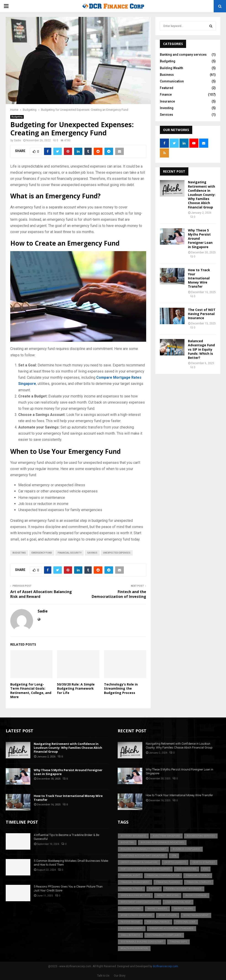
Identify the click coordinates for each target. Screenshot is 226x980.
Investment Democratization (140, 902)
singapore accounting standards (171, 929)
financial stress (131, 889)
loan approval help (178, 902)
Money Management (196, 915)
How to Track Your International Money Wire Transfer (199, 278)
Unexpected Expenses (117, 553)
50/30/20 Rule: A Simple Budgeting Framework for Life (76, 688)
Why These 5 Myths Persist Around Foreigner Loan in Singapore (68, 772)
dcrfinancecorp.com (165, 966)
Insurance (167, 101)
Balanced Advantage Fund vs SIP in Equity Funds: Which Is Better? (201, 349)
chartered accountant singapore (143, 856)
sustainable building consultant (142, 942)
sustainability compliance (164, 935)
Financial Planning (168, 882)
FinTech (154, 889)
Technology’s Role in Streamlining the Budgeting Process (121, 688)
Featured (167, 88)
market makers (157, 909)
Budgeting (17, 117)
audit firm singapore (166, 836)
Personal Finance (158, 922)
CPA (174, 856)
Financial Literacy (198, 876)
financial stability (199, 882)
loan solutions (131, 909)
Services (166, 115)
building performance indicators (162, 842)
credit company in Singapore (139, 862)
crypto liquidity (175, 862)
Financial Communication (163, 876)
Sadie (17, 140)
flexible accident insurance (184, 889)
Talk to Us (103, 976)
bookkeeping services (201, 836)
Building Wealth (171, 68)
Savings (92, 553)
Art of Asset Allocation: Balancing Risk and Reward (41, 594)
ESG (205, 869)
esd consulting (187, 869)
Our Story (120, 976)
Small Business (130, 935)
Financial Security (70, 553)
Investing (167, 108)
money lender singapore (136, 915)
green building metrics (135, 895)
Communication (172, 81)
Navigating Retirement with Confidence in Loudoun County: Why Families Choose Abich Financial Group (202, 194)
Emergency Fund (42, 553)
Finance (166, 95)
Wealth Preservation (134, 948)
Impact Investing (168, 895)
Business (167, 75)
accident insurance (133, 836)
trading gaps (178, 942)
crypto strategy (204, 862)
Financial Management (135, 882)
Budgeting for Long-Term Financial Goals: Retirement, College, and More (31, 691)
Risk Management (132, 929)
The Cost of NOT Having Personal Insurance (202, 314)
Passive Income (130, 922)
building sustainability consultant (143, 849)
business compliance (186, 849)
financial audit (130, 876)
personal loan (186, 922)
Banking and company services (183, 55)
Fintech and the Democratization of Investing (119, 594)
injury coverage (196, 895)
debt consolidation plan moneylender (145, 869)
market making (183, 909)
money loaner (168, 915)
